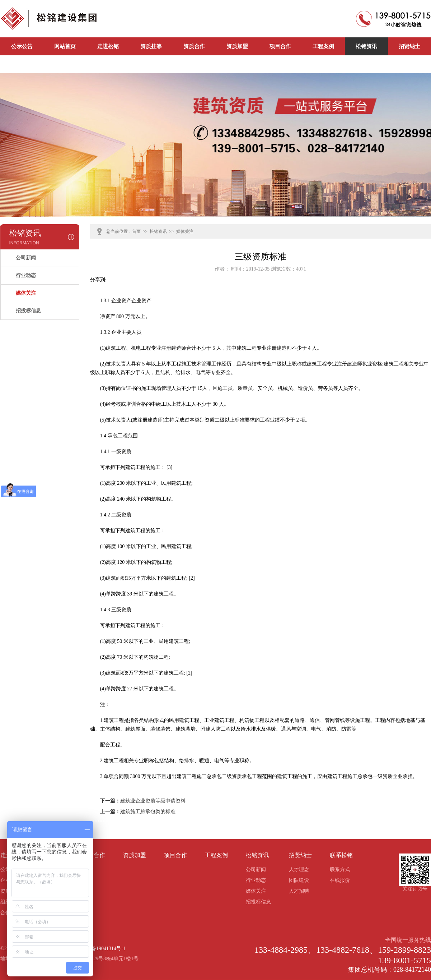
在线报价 (340, 880)
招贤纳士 (409, 46)
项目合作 (280, 46)
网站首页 (65, 46)
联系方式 (340, 869)
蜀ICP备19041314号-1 (102, 949)
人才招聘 (299, 891)
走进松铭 (108, 46)
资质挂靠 (151, 46)
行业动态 (26, 275)
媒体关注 (26, 293)
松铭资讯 (366, 46)
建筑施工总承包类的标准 (148, 812)
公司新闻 (65, 64)
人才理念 (299, 869)
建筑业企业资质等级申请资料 (153, 801)
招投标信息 (28, 311)
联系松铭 (22, 64)
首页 (136, 231)
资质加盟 (237, 46)
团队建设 (299, 880)
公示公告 (22, 46)
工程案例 (323, 46)
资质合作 (194, 46)
